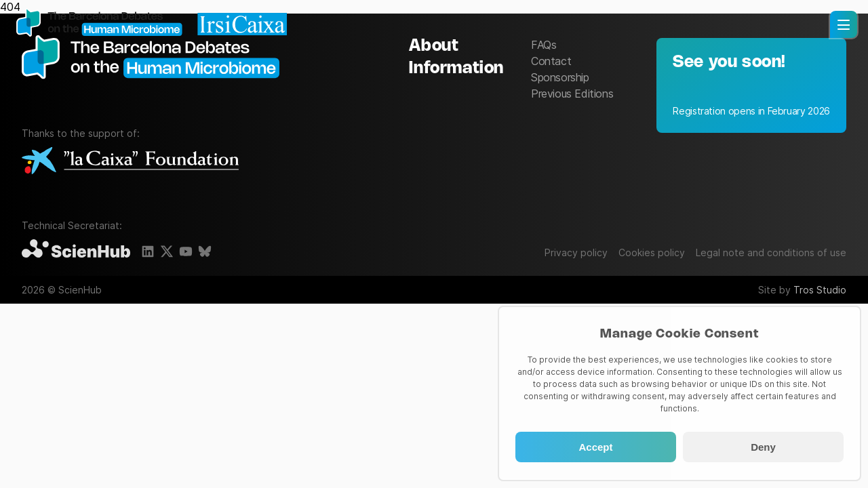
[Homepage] (152, 24)
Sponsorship (560, 77)
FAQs (544, 45)
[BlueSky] (205, 251)
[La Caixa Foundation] (130, 162)
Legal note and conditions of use (771, 252)
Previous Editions (572, 94)
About (434, 46)
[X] (167, 251)
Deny (763, 447)
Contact (551, 61)
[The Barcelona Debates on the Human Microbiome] (157, 84)
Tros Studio (820, 290)
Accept (595, 447)
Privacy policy (576, 252)
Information (456, 69)
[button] (844, 24)
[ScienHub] (76, 249)
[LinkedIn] (148, 251)
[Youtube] (186, 251)
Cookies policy (652, 252)
